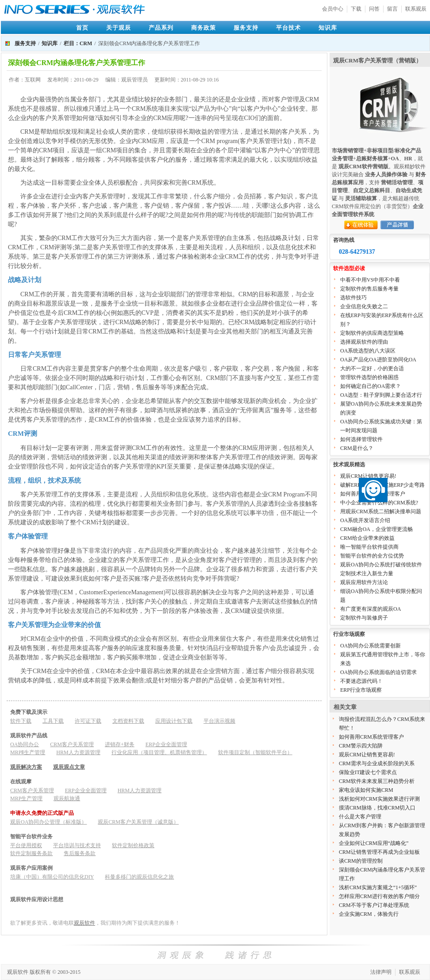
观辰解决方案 (26, 767)
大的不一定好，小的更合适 (372, 368)
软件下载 (21, 721)
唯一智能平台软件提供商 (369, 547)
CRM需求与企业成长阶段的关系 (377, 763)
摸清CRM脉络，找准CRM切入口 (377, 808)
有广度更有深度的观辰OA (370, 609)
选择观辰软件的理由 (364, 342)
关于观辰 (119, 28)
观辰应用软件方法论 (364, 582)
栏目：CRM (78, 43)
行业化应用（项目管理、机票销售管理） (159, 752)
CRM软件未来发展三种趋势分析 (377, 781)
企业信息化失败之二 (364, 306)
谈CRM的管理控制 (361, 861)
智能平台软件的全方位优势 (372, 556)
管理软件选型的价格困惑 (369, 377)
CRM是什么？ (357, 448)
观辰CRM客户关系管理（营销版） (377, 60)
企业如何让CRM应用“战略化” (374, 843)
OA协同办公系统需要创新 (370, 646)
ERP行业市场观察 (361, 690)
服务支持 (246, 28)
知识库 (328, 28)
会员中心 (333, 9)
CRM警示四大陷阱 (361, 746)
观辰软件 (84, 923)
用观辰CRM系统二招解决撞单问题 (381, 511)
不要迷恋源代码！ (361, 681)
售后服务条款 (80, 853)
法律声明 (381, 972)
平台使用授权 (26, 845)
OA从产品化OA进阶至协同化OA (378, 360)
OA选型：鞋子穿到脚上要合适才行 (381, 395)
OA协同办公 (25, 744)
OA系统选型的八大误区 (368, 351)
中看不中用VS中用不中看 (370, 280)
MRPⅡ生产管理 (28, 752)
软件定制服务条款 (31, 853)
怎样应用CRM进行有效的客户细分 (379, 896)
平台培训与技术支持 (77, 845)
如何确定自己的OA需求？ (370, 386)
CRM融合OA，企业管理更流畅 (376, 529)
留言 (392, 9)
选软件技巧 (353, 298)
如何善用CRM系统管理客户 (371, 737)
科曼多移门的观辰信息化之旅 (139, 877)
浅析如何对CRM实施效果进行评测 (379, 799)
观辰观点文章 (69, 767)
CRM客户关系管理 (72, 744)
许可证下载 (88, 721)
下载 (356, 9)
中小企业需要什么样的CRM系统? (379, 503)
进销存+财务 (120, 744)
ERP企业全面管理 (166, 744)
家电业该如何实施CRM (366, 790)
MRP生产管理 (26, 798)
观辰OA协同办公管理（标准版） (48, 822)
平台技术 (288, 28)
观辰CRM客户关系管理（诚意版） (138, 822)
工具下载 (53, 721)
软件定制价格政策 (133, 845)
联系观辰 (416, 9)
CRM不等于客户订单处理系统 (374, 905)
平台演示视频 (219, 721)
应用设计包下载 (174, 721)
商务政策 (203, 28)
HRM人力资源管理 (78, 752)
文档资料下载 (128, 721)
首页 (82, 28)
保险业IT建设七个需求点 (368, 772)
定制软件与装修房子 (364, 618)
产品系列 (161, 28)
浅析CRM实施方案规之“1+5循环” (378, 887)
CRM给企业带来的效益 (367, 538)
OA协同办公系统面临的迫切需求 (378, 672)
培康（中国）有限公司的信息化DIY (52, 877)
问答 (374, 9)
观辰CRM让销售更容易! (368, 476)
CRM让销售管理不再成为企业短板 (379, 852)
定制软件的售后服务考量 (369, 289)
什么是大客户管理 (360, 817)
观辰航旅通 (67, 798)
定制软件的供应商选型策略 (372, 333)
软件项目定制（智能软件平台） (255, 752)
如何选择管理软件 (361, 439)
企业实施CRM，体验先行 (369, 914)
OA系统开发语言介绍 (365, 520)
